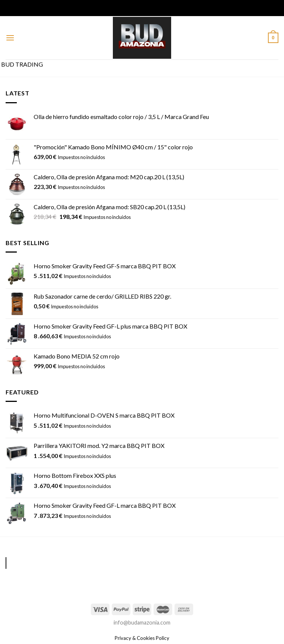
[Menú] (10, 38)
